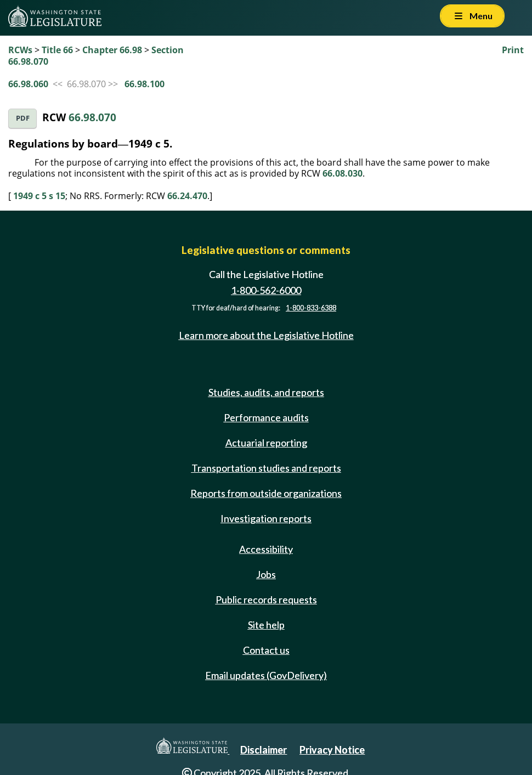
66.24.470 (187, 196)
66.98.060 (28, 84)
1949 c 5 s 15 (39, 196)
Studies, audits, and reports (266, 392)
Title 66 (57, 50)
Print (513, 50)
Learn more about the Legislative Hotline (266, 335)
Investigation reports (266, 518)
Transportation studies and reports (266, 468)
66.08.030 (343, 173)
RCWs (20, 50)
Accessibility (266, 549)
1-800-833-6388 (311, 308)
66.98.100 (145, 84)
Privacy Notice (332, 750)
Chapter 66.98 (112, 50)
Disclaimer (264, 750)
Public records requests (266, 599)
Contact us (266, 650)
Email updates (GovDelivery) (266, 675)
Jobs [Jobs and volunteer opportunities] (266, 574)
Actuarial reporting (266, 443)
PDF (23, 118)
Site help (266, 625)
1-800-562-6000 (266, 290)
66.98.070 (92, 117)
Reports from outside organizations (266, 493)
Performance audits (266, 417)
